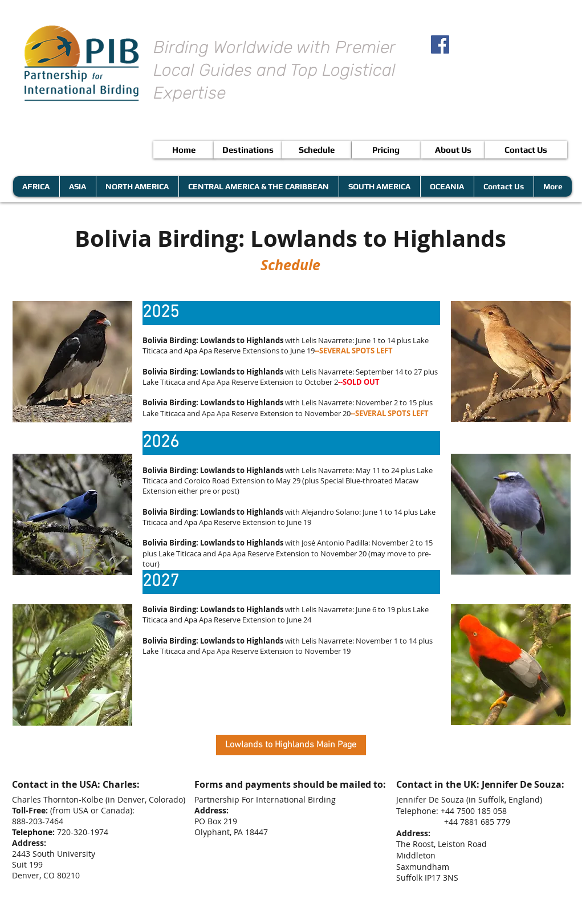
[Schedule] (317, 150)
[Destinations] (248, 150)
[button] (291, 313)
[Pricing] (386, 150)
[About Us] (453, 150)
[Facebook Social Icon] (440, 44)
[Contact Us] (526, 150)
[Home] (184, 150)
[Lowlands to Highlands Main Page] (291, 745)
